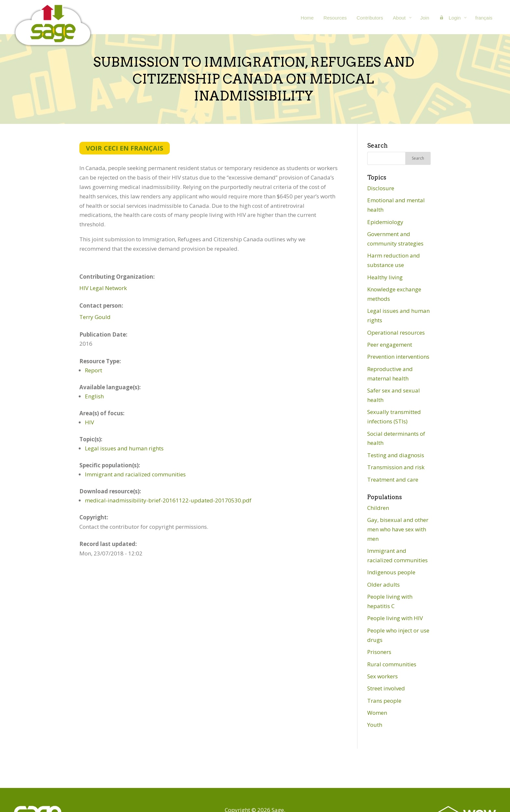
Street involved (386, 688)
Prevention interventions (398, 357)
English (94, 396)
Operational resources (396, 333)
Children (378, 508)
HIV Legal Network (103, 288)
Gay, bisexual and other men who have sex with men (398, 529)
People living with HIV (395, 618)
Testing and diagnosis (396, 455)
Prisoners (379, 652)
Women (377, 713)
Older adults (383, 585)
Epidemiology (385, 222)
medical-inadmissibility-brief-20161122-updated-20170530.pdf (168, 500)
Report (94, 370)
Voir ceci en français (125, 148)
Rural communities (392, 664)
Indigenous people (391, 572)
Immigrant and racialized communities (135, 474)
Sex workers (382, 676)
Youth (375, 725)
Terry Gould (95, 317)
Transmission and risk (396, 467)
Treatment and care (393, 479)
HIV (89, 422)
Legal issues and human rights (124, 448)
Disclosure (381, 188)
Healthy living (385, 277)
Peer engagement (390, 345)
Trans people (384, 701)
